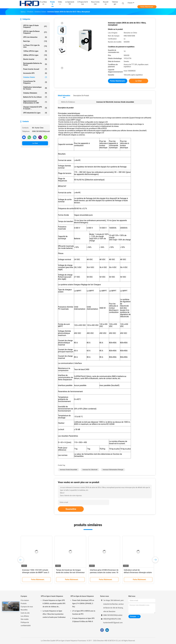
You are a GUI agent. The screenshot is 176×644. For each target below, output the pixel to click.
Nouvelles (24, 610)
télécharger (115, 3)
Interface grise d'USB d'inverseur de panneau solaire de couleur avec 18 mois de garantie (104, 572)
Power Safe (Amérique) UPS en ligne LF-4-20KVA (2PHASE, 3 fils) (83, 603)
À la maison (25, 600)
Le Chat (35, 143)
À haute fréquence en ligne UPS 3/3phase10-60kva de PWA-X (83, 620)
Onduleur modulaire (35, 93)
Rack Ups (35, 41)
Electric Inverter (35, 59)
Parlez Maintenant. (147, 7)
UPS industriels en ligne (35, 113)
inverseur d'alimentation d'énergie (113, 470)
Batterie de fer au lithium (35, 97)
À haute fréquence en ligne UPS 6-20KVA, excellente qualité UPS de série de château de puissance (54, 604)
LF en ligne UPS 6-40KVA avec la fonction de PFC (84, 612)
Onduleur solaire (35, 77)
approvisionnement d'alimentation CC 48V (35, 102)
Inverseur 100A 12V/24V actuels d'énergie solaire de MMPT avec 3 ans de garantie (36, 572)
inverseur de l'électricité (90, 470)
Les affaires (25, 616)
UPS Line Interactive (35, 37)
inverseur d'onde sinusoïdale (69, 470)
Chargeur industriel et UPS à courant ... (35, 108)
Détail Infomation (64, 96)
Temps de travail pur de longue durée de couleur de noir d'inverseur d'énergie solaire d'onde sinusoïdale (70, 572)
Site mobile (25, 619)
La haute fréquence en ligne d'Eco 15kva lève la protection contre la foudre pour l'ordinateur (54, 614)
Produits (24, 603)
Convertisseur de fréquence (35, 82)
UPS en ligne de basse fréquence (35, 32)
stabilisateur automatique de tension (35, 88)
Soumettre (71, 509)
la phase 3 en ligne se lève (35, 46)
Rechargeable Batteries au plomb (35, 64)
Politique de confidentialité (26, 624)
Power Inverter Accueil (35, 69)
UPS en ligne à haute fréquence (35, 26)
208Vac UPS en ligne (35, 55)
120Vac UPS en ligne (35, 51)
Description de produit (81, 96)
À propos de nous (27, 607)
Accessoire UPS (35, 73)
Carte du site (25, 613)
